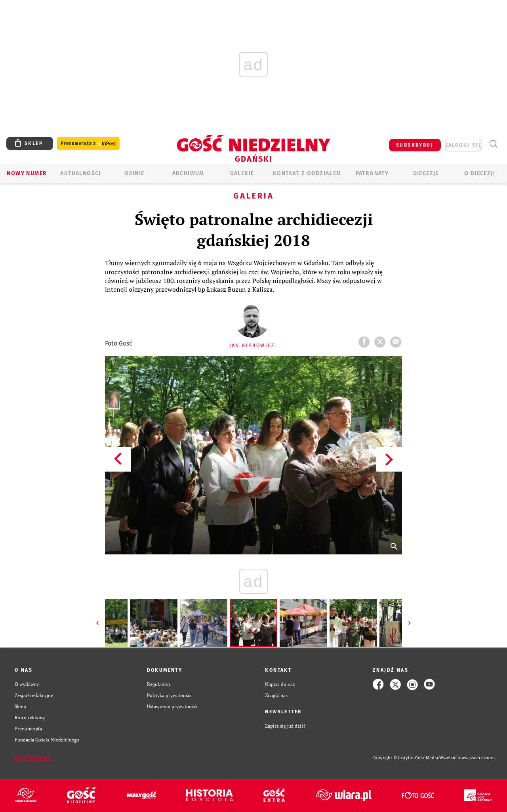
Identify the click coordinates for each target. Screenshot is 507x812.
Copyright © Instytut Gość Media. (406, 758)
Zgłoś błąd (33, 758)
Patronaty (372, 173)
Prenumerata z (88, 144)
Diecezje (426, 173)
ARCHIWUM (188, 173)
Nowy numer (27, 173)
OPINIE (134, 173)
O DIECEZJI (480, 173)
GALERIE (242, 173)
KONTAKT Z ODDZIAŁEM (307, 173)
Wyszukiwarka (493, 144)
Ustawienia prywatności (172, 706)
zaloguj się (463, 145)
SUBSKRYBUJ (415, 145)
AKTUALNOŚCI (80, 173)
